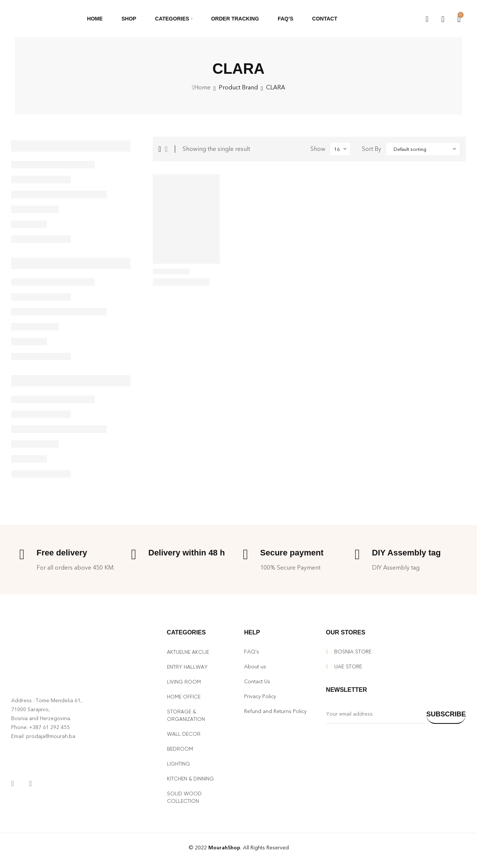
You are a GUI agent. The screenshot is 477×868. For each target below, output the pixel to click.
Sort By (372, 149)
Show (318, 149)
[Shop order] (423, 149)
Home (202, 87)
